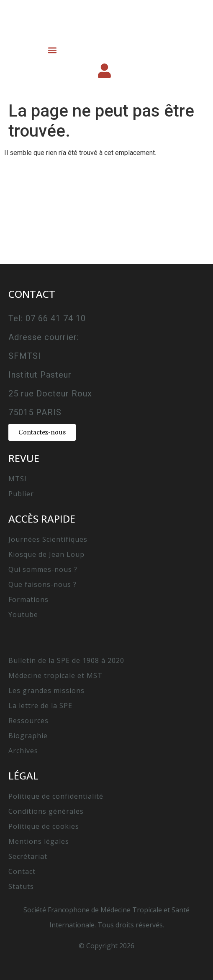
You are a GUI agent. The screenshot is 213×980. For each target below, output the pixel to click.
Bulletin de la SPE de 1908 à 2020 (66, 660)
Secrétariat (28, 856)
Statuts (21, 886)
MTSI (18, 479)
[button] (52, 50)
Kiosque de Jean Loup (46, 554)
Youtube (23, 614)
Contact (22, 871)
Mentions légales (39, 841)
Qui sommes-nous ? (43, 569)
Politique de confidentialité (56, 796)
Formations (28, 599)
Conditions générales (46, 811)
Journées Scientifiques (48, 539)
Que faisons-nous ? (42, 584)
